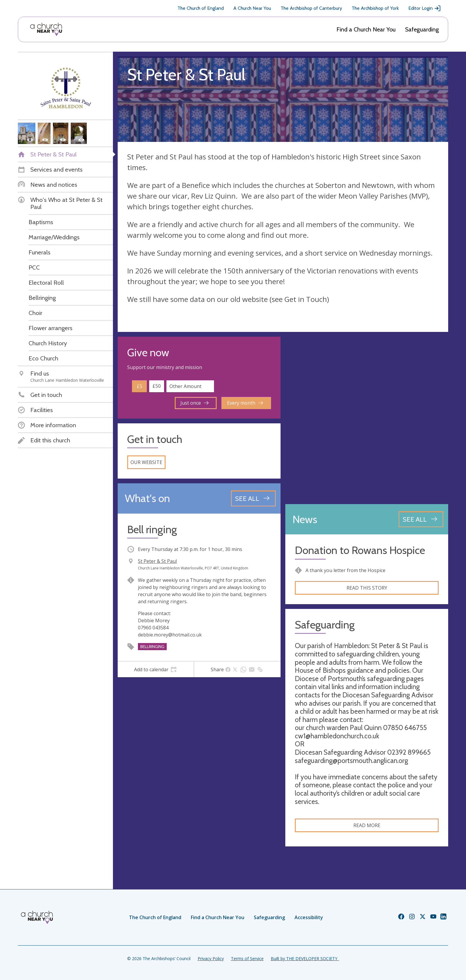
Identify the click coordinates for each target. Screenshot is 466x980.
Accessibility (309, 917)
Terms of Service (247, 958)
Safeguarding (422, 29)
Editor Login (425, 8)
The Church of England (201, 8)
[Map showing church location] (367, 418)
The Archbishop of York (375, 8)
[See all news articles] (421, 519)
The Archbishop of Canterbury (311, 8)
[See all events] (253, 498)
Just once (195, 403)
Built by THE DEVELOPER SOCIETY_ (305, 958)
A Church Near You (252, 8)
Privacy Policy (211, 958)
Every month (245, 403)
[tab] (156, 669)
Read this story (367, 588)
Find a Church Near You (366, 29)
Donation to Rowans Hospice (360, 550)
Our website (146, 462)
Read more (367, 825)
